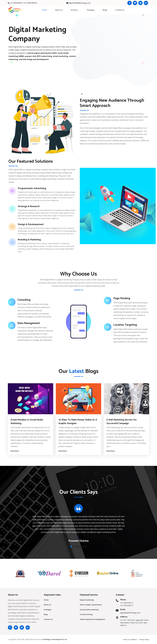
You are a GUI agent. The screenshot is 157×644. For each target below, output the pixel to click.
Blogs (105, 10)
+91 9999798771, (17, 3)
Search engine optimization (91, 605)
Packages (91, 10)
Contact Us (120, 10)
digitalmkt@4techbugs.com (80, 3)
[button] (71, 547)
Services (75, 10)
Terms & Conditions (130, 639)
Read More (15, 451)
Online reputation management (93, 619)
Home (45, 10)
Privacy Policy (144, 639)
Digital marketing (87, 600)
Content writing (86, 614)
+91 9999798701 (30, 3)
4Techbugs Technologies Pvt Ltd (55, 639)
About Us (59, 10)
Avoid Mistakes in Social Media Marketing (27, 422)
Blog (46, 614)
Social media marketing (89, 610)
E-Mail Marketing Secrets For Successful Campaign (122, 422)
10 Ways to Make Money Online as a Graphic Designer (78, 422)
